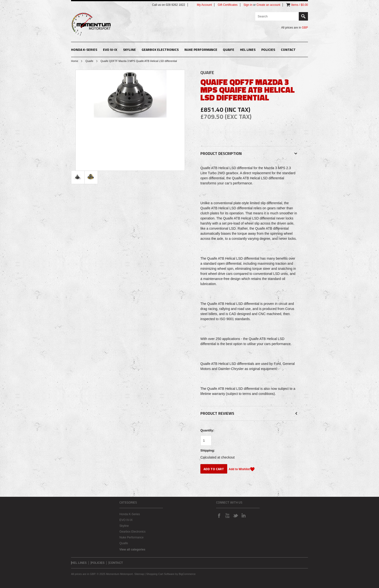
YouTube (227, 515)
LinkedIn (244, 515)
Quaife (229, 49)
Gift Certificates (228, 5)
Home (75, 61)
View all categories (132, 550)
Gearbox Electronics (160, 49)
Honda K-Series (84, 49)
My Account (204, 5)
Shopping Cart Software (160, 574)
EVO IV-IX (110, 49)
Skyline (129, 49)
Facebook (219, 515)
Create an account (268, 5)
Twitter (235, 515)
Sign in (248, 5)
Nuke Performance (201, 49)
